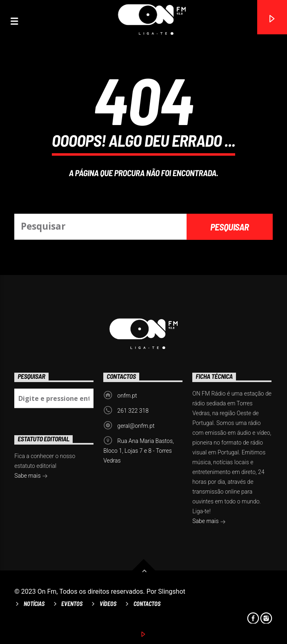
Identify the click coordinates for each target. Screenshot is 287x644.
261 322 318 (133, 411)
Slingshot (172, 591)
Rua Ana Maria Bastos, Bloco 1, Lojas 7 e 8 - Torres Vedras (139, 451)
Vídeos (108, 604)
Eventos (72, 604)
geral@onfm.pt (136, 426)
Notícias (34, 604)
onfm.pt (127, 396)
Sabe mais (209, 522)
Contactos (147, 604)
